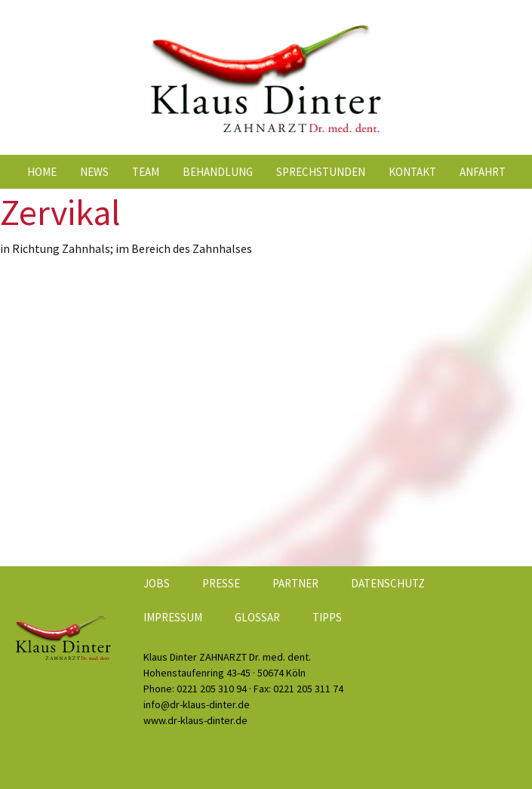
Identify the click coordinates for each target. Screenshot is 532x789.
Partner (295, 583)
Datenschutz (388, 583)
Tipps (327, 617)
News (94, 172)
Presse (221, 583)
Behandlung (218, 172)
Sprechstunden (321, 172)
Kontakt (412, 172)
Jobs (157, 583)
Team (146, 172)
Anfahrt (483, 172)
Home (42, 172)
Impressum (173, 617)
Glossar (257, 617)
